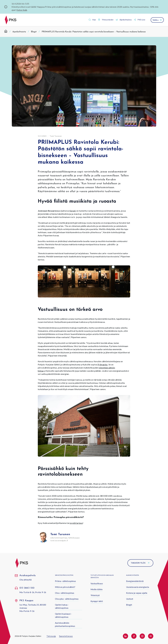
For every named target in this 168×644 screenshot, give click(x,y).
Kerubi (73, 211)
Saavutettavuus (66, 636)
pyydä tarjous (76, 523)
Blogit (34, 32)
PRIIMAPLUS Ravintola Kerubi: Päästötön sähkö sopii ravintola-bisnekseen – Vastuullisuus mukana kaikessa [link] (94, 32)
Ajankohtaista (19, 32)
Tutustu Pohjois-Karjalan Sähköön (102, 576)
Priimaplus (103, 364)
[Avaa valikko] (157, 20)
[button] (92, 20)
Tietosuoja (51, 636)
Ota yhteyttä (26, 580)
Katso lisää (22, 10)
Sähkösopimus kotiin (64, 575)
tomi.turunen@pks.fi (59, 540)
